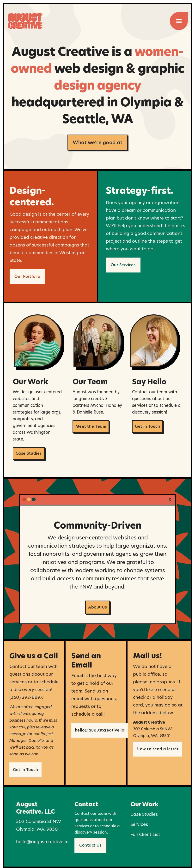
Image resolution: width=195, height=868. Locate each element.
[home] (25, 19)
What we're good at (97, 143)
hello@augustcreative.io (100, 730)
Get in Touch (147, 426)
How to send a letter (158, 749)
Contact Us (90, 845)
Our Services (123, 265)
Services (139, 824)
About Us (97, 607)
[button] (179, 21)
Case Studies (29, 453)
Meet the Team (91, 426)
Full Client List (145, 834)
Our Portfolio (27, 276)
